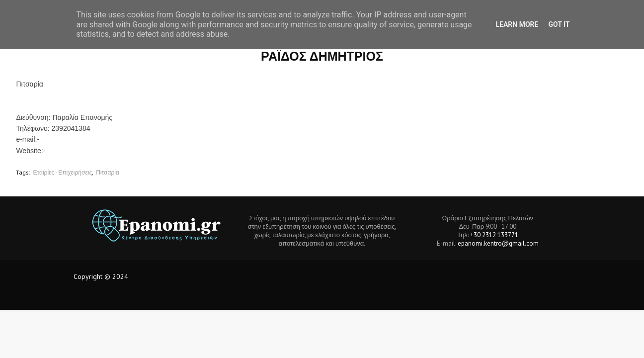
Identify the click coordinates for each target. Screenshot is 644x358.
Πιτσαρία (108, 172)
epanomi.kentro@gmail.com (498, 243)
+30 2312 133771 (494, 235)
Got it (559, 24)
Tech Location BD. (156, 276)
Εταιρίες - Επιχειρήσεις (62, 172)
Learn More (517, 24)
